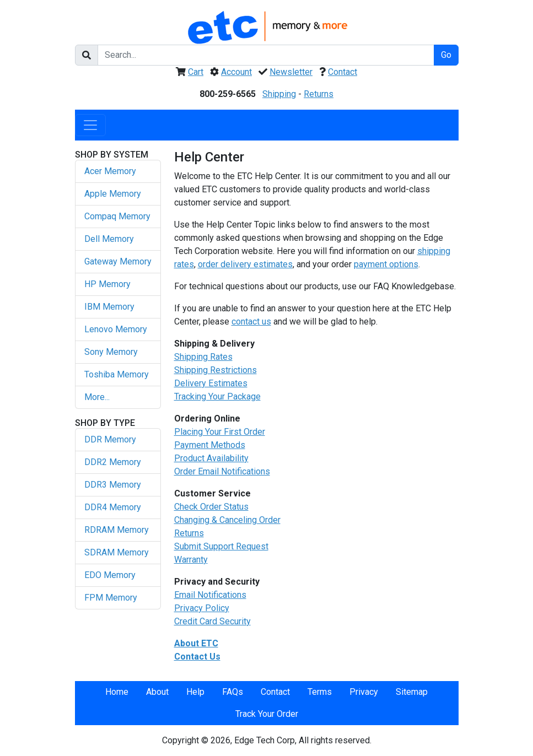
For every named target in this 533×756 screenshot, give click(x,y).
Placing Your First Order (220, 432)
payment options (386, 264)
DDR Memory (110, 439)
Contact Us (197, 657)
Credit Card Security (212, 621)
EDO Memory (110, 575)
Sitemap (412, 692)
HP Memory (107, 284)
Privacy (364, 692)
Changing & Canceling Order (227, 520)
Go (446, 55)
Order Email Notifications (222, 471)
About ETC (196, 643)
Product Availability (211, 458)
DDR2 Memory (113, 462)
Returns (319, 94)
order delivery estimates (245, 264)
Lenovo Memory (116, 329)
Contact (343, 72)
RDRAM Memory (117, 530)
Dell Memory (109, 239)
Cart (196, 72)
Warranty (191, 560)
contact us (251, 322)
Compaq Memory (117, 216)
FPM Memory (111, 598)
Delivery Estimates (211, 383)
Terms (320, 692)
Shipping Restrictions (216, 370)
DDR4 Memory (113, 507)
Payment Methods (210, 445)
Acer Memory (110, 171)
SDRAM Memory (117, 552)
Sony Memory (111, 352)
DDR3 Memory (113, 485)
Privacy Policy (202, 608)
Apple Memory (113, 194)
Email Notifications (210, 595)
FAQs (233, 692)
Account (236, 72)
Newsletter (291, 72)
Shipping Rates (203, 357)
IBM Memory (109, 307)
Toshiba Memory (117, 374)
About (157, 692)
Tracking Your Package (217, 396)
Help (195, 692)
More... (97, 397)
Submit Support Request (221, 546)
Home (117, 692)
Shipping (279, 94)
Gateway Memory (118, 261)
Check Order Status (211, 507)
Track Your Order (267, 714)
